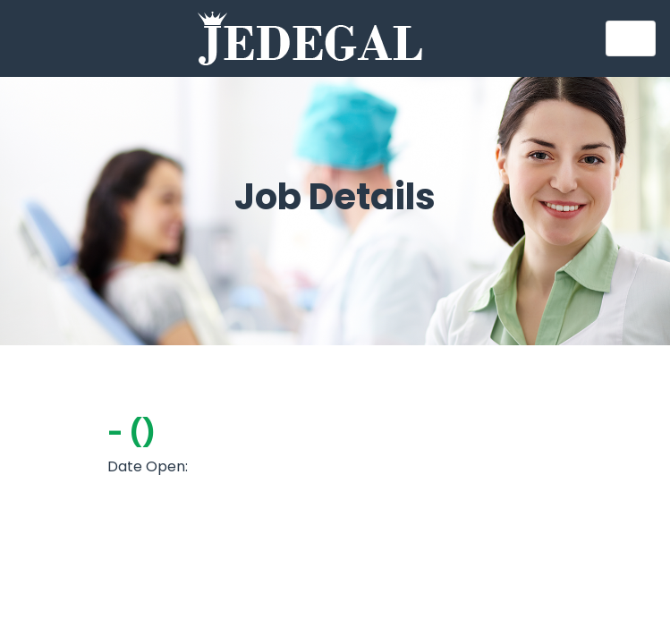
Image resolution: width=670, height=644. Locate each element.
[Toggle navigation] (631, 38)
